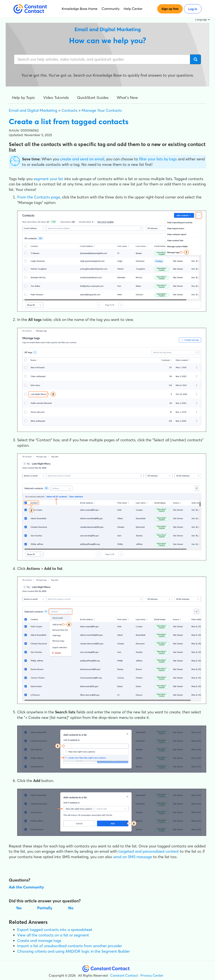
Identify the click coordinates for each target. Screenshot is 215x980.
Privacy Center (152, 975)
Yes (19, 908)
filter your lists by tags (158, 159)
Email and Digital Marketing (33, 110)
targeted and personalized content (149, 851)
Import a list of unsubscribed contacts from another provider (70, 946)
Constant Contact (124, 975)
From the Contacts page (39, 197)
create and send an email (82, 159)
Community (111, 9)
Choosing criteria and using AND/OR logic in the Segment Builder (73, 951)
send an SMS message (133, 857)
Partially (45, 908)
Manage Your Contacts (102, 110)
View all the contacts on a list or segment (53, 935)
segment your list (48, 179)
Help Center (133, 9)
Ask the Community (26, 887)
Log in (193, 9)
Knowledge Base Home (80, 9)
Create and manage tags (39, 941)
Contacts (69, 110)
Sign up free (170, 9)
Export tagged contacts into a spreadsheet (55, 930)
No (71, 908)
